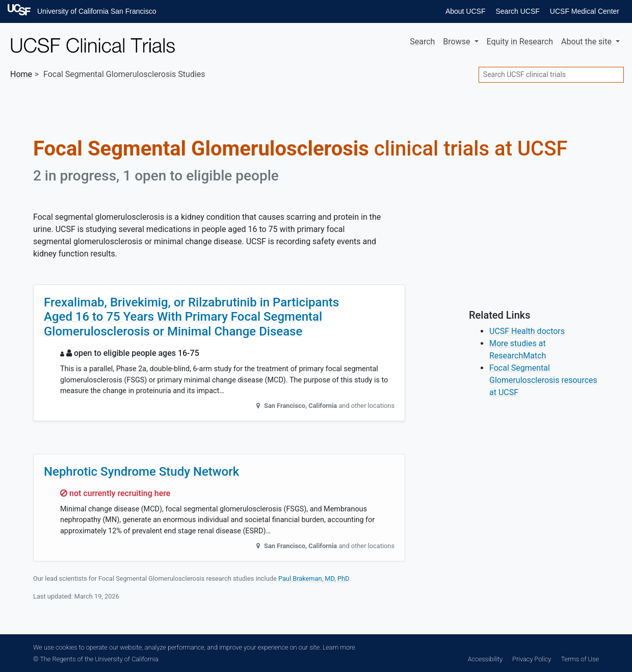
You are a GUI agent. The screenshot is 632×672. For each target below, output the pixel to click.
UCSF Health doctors (527, 331)
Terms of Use (580, 659)
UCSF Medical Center (585, 11)
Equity (520, 42)
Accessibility (485, 659)
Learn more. (339, 647)
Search (422, 42)
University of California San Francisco (97, 11)
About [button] (587, 42)
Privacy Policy (532, 659)
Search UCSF (517, 11)
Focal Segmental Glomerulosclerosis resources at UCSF (543, 380)
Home (21, 74)
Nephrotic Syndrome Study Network (141, 472)
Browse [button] (457, 42)
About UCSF (466, 11)
